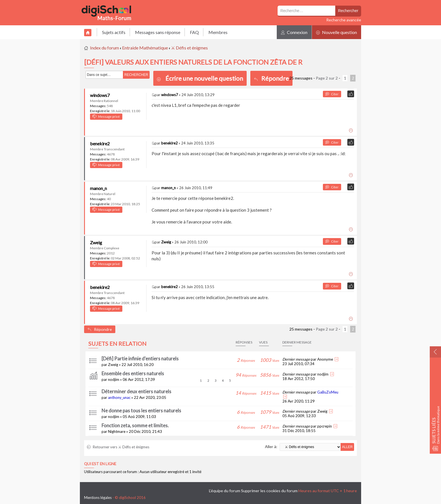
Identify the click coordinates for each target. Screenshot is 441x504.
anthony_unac (119, 397)
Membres (218, 32)
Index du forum (104, 48)
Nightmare (117, 431)
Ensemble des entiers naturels (133, 373)
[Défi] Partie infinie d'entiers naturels (140, 359)
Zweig (96, 242)
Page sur (327, 78)
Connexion (294, 32)
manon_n (98, 188)
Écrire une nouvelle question (204, 78)
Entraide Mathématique (145, 48)
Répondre (271, 78)
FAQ (194, 32)
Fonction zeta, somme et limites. (135, 425)
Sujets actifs (114, 32)
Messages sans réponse (158, 32)
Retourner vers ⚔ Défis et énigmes (118, 447)
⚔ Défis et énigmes (189, 48)
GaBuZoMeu (328, 392)
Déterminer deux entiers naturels (136, 391)
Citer (332, 94)
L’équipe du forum (225, 491)
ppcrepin (325, 426)
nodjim (114, 379)
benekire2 (100, 143)
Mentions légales (98, 498)
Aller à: (271, 447)
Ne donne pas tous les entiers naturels (141, 411)
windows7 (100, 95)
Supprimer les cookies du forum (269, 491)
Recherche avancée (344, 20)
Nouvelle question (337, 32)
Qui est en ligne (100, 464)
